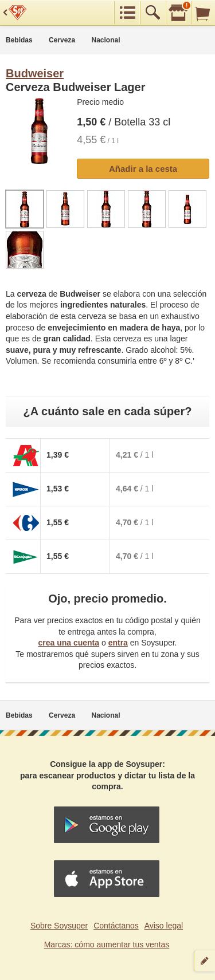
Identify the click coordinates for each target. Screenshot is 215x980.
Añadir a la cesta (143, 169)
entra (118, 643)
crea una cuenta (69, 643)
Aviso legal (164, 926)
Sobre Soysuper (59, 926)
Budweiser (35, 73)
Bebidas (19, 40)
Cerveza (62, 40)
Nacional (106, 40)
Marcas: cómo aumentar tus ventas (107, 944)
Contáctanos (116, 926)
